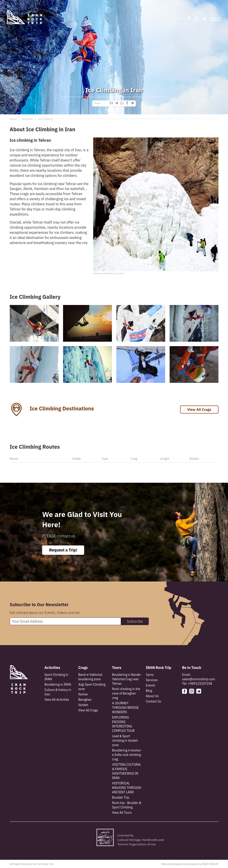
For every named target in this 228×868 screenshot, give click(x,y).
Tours (117, 668)
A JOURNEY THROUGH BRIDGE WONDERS (125, 708)
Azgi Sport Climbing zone (92, 687)
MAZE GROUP (210, 864)
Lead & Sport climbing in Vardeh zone (125, 741)
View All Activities (57, 700)
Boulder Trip (121, 797)
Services (152, 680)
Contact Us (153, 701)
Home (13, 119)
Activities (27, 119)
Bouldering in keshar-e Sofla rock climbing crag (127, 755)
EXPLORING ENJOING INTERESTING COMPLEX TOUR (123, 724)
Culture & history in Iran (58, 692)
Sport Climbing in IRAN (56, 677)
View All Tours (122, 813)
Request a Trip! (63, 550)
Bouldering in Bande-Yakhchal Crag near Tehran (127, 679)
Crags (83, 668)
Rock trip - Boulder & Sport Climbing (127, 805)
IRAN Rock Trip (159, 668)
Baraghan (85, 700)
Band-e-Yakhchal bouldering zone (90, 677)
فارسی (177, 18)
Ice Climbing (45, 119)
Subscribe (135, 621)
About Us (152, 696)
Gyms (150, 675)
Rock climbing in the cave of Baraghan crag (126, 693)
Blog (149, 691)
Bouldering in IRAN (58, 684)
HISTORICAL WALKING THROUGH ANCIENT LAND (127, 788)
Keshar (83, 694)
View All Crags (199, 410)
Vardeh (83, 705)
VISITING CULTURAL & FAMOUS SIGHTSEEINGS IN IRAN (127, 771)
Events (151, 685)
